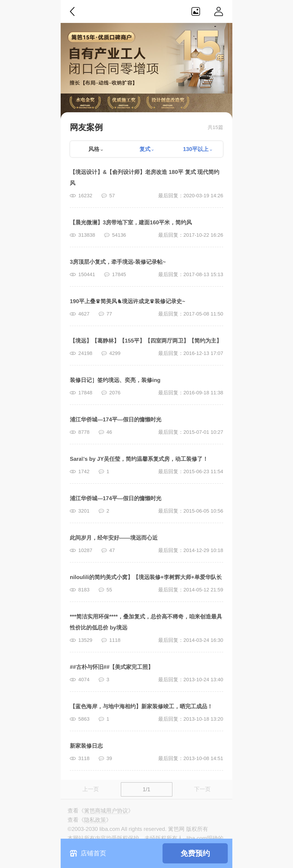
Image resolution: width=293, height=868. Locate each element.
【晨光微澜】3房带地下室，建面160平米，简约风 (131, 222)
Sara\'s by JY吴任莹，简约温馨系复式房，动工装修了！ (139, 459)
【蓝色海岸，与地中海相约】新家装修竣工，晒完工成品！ (141, 706)
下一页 (202, 789)
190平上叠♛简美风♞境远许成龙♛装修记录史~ (128, 301)
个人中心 (219, 11)
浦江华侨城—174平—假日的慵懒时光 (116, 419)
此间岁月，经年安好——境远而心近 (114, 538)
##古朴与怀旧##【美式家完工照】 (112, 667)
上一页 (91, 789)
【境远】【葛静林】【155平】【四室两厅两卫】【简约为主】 (146, 341)
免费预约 (195, 853)
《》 (106, 811)
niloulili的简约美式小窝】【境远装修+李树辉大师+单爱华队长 (146, 577)
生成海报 (196, 11)
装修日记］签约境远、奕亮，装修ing (115, 380)
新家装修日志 (86, 746)
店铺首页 (93, 853)
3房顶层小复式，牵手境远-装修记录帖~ (118, 262)
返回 (72, 11)
